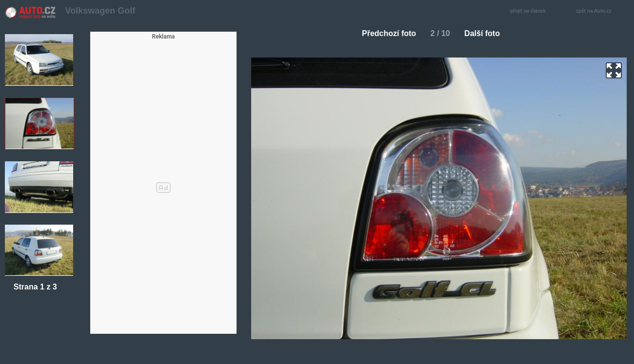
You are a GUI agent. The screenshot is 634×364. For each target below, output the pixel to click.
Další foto (486, 33)
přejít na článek (531, 11)
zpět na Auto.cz (599, 11)
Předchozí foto (385, 33)
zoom (614, 70)
